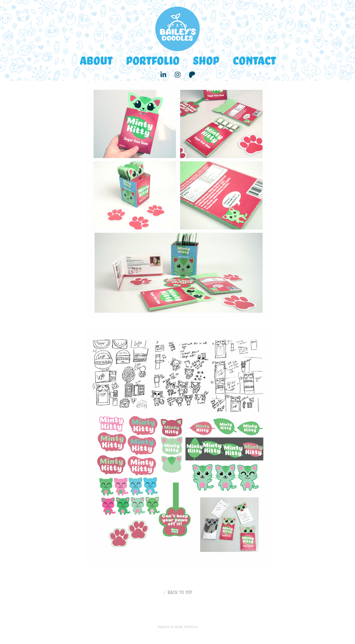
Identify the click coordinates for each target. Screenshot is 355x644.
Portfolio (152, 60)
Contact (254, 60)
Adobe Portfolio (186, 627)
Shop (206, 60)
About (96, 60)
